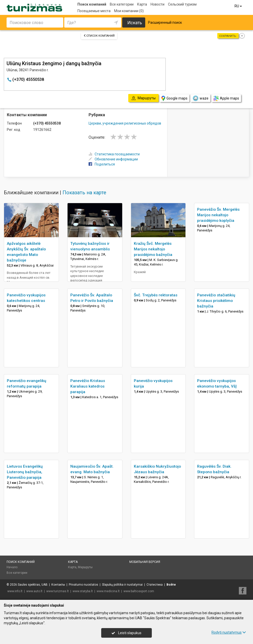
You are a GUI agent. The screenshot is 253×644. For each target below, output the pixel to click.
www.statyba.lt (83, 591)
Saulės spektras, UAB (33, 585)
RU (239, 6)
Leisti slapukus (126, 633)
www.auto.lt (34, 591)
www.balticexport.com (139, 591)
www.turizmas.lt (58, 591)
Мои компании (129, 11)
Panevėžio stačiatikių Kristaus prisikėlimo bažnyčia (216, 301)
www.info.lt (15, 591)
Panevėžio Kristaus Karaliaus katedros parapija (88, 386)
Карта (142, 4)
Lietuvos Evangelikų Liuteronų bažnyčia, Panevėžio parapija (25, 472)
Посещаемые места (94, 11)
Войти (171, 585)
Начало (12, 567)
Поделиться (102, 164)
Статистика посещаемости (114, 154)
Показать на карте (84, 193)
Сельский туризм (182, 4)
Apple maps (226, 98)
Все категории (122, 4)
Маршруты (85, 567)
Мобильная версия (145, 562)
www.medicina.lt (108, 591)
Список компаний (99, 36)
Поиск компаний (92, 4)
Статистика (155, 585)
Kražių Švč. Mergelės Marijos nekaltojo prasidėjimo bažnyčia (153, 249)
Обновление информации (113, 159)
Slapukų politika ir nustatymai (122, 585)
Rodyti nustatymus (229, 632)
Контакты (58, 585)
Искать (135, 23)
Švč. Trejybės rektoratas (156, 295)
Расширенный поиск (165, 22)
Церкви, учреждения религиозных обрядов (125, 123)
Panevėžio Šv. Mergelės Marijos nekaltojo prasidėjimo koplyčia (218, 215)
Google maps (174, 98)
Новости (157, 4)
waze (200, 98)
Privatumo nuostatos (83, 585)
